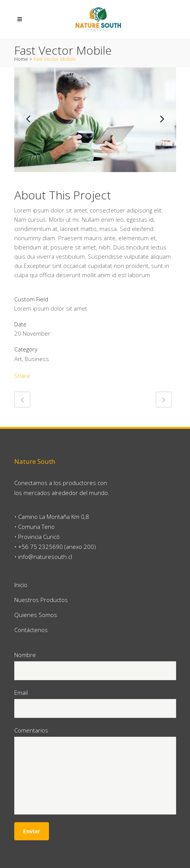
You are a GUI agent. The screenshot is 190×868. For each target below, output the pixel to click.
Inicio (21, 585)
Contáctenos (31, 630)
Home (21, 59)
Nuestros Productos (41, 600)
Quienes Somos (36, 615)
